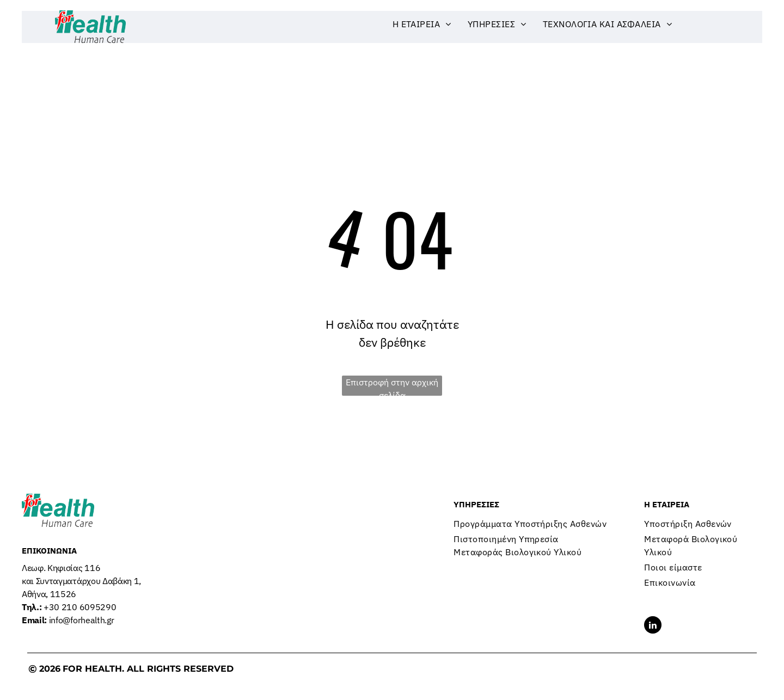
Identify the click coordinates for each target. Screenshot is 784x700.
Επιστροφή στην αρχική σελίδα (392, 386)
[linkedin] (653, 626)
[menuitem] (422, 24)
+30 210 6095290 (69, 607)
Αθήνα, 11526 (49, 594)
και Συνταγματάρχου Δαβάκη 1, (81, 581)
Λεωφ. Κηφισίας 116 (62, 568)
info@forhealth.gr (68, 620)
